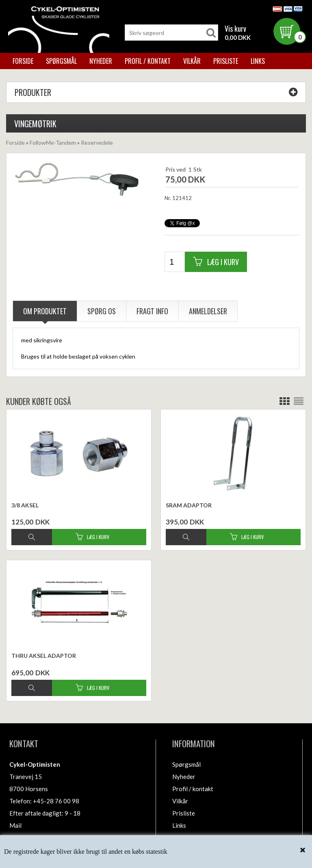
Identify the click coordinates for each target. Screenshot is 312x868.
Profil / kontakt (148, 61)
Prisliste (226, 61)
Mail (15, 825)
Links (258, 61)
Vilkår (192, 61)
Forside (23, 61)
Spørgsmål (61, 61)
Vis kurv (235, 28)
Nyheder (101, 61)
